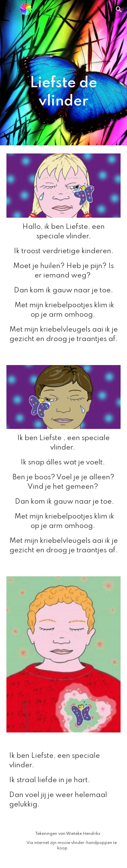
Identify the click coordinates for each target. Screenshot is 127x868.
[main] (64, 73)
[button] (8, 9)
